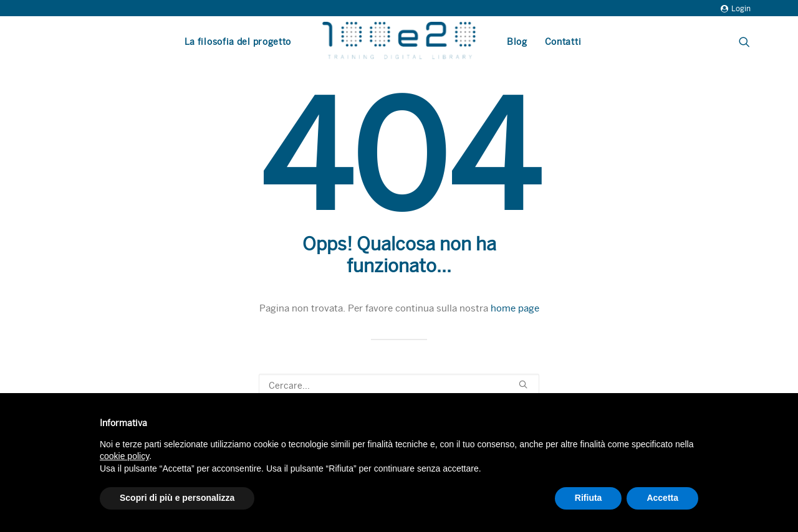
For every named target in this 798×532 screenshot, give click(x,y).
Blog (517, 42)
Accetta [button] (662, 498)
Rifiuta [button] (589, 498)
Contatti (563, 42)
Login (736, 9)
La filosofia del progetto (238, 42)
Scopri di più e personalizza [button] (177, 498)
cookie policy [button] (124, 456)
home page (515, 308)
